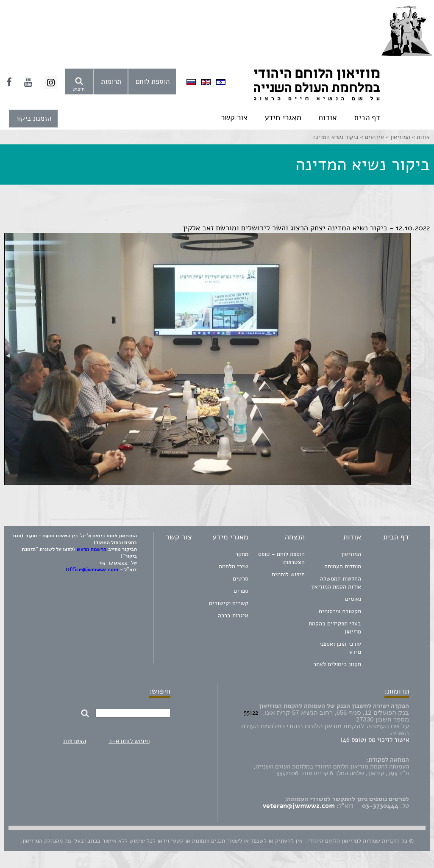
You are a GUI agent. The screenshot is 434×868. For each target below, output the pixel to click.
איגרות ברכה (233, 615)
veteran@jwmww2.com (299, 806)
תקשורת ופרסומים (340, 611)
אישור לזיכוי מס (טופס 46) (375, 740)
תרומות (111, 82)
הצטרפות (75, 741)
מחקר (242, 554)
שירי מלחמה (234, 566)
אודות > (420, 137)
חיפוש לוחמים (288, 574)
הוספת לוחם (153, 82)
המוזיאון (351, 554)
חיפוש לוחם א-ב (129, 741)
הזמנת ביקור (33, 118)
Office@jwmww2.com (92, 569)
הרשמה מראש (92, 549)
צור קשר (234, 118)
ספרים (241, 591)
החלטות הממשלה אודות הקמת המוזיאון (336, 583)
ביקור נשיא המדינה (335, 137)
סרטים (241, 579)
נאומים (353, 599)
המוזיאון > (397, 137)
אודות (328, 118)
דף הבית (367, 118)
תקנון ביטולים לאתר (337, 664)
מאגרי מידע (283, 118)
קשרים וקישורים (229, 603)
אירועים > (371, 137)
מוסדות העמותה (343, 566)
